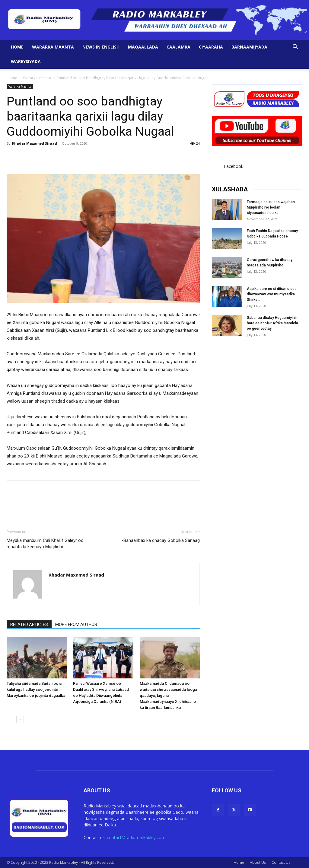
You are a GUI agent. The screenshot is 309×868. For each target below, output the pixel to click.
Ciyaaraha (211, 47)
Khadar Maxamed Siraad (35, 143)
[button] (295, 47)
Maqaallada (143, 47)
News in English (101, 47)
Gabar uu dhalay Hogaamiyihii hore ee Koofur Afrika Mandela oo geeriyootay (272, 323)
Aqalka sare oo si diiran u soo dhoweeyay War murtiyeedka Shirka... (272, 294)
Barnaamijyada (249, 47)
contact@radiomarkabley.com (136, 837)
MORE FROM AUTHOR (76, 624)
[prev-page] (10, 720)
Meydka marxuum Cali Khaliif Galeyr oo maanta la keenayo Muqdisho (45, 544)
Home (17, 47)
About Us (258, 862)
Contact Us (281, 862)
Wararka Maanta (53, 47)
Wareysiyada (26, 61)
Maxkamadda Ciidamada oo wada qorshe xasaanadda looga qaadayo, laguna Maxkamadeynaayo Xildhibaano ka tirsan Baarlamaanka (168, 695)
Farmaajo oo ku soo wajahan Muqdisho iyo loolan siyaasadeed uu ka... (271, 207)
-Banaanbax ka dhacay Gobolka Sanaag (161, 540)
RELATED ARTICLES (29, 624)
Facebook (234, 166)
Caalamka (178, 47)
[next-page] (20, 720)
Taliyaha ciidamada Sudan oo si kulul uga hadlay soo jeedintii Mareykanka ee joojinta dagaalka (36, 689)
